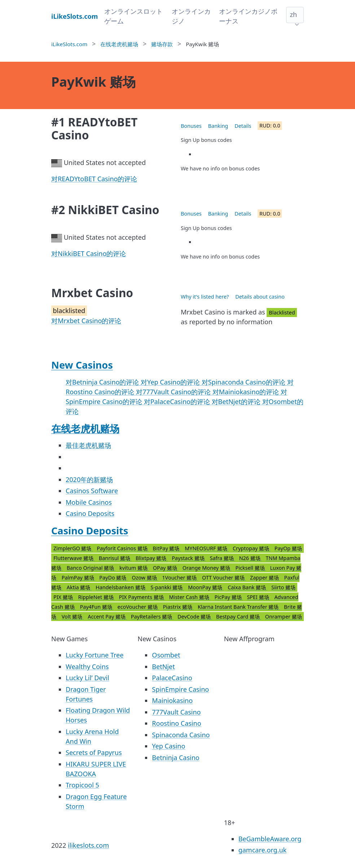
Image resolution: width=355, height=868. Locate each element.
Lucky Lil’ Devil (87, 678)
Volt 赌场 (73, 617)
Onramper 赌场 (284, 617)
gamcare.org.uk (263, 850)
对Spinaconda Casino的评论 (244, 382)
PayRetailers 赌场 (152, 617)
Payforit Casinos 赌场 (123, 548)
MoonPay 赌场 (206, 587)
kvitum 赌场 (134, 568)
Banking (218, 126)
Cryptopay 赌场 (252, 548)
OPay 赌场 (166, 568)
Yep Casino (168, 746)
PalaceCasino (172, 678)
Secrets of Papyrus (94, 752)
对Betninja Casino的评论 (103, 382)
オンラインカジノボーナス (248, 16)
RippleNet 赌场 (97, 597)
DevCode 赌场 (195, 617)
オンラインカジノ (191, 16)
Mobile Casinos (89, 502)
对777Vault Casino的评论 (174, 392)
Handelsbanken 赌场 (121, 587)
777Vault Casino (176, 712)
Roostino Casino (176, 723)
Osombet (166, 655)
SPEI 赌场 (258, 597)
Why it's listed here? (205, 297)
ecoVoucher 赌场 (138, 607)
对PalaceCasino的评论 (178, 402)
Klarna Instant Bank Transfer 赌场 (239, 607)
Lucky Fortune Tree (95, 655)
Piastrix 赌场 (178, 607)
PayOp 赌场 (288, 548)
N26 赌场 (251, 558)
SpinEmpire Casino (180, 689)
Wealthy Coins (87, 667)
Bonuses (191, 126)
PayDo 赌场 (113, 578)
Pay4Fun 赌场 (97, 607)
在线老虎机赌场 (85, 428)
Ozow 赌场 (145, 578)
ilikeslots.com (88, 845)
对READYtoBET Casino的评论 (94, 179)
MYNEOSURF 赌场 (207, 548)
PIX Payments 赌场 (142, 597)
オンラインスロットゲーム (133, 16)
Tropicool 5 (82, 785)
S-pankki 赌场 (167, 587)
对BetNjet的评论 (237, 402)
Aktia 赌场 (79, 587)
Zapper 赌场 (265, 578)
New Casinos (82, 365)
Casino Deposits (90, 513)
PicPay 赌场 (229, 597)
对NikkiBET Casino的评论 (89, 253)
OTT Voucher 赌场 (224, 578)
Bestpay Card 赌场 (239, 617)
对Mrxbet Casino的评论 (86, 321)
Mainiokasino (172, 700)
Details (243, 126)
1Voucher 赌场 (180, 578)
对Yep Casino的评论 (171, 382)
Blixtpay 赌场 (152, 558)
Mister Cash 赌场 (190, 597)
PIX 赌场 (64, 597)
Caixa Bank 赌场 (247, 587)
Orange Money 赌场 (207, 568)
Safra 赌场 (223, 558)
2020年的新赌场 (89, 479)
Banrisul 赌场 (115, 558)
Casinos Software (92, 491)
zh (293, 14)
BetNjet (163, 667)
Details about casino (260, 297)
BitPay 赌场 (167, 548)
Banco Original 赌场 (91, 568)
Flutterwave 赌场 (74, 558)
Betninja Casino (176, 758)
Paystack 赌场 (189, 558)
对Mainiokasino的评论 (247, 392)
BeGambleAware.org (270, 839)
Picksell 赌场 (251, 568)
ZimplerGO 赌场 (73, 548)
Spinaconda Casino (181, 735)
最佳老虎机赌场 (88, 445)
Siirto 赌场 (283, 587)
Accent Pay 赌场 (107, 617)
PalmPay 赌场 (79, 578)
